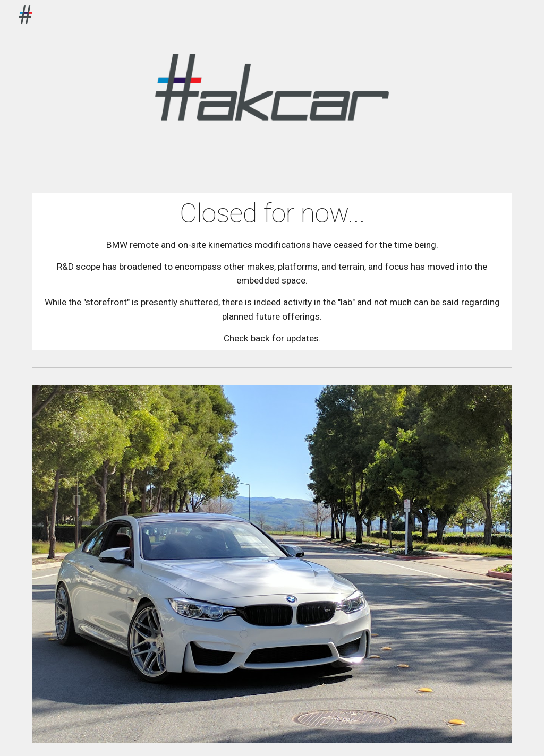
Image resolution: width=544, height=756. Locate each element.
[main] (272, 272)
